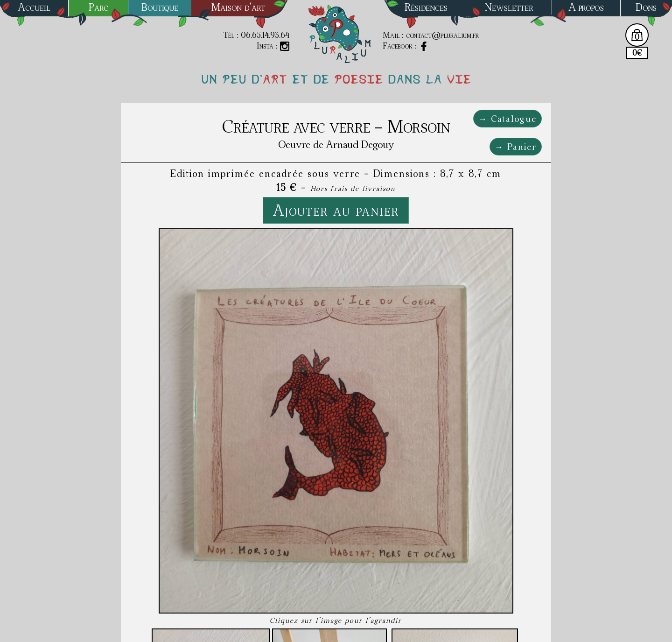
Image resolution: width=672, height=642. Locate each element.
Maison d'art (238, 7)
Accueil (34, 7)
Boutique (160, 7)
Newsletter (509, 7)
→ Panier (516, 147)
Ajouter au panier (336, 210)
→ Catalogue (507, 119)
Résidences (426, 7)
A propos (586, 7)
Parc (98, 7)
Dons (646, 7)
